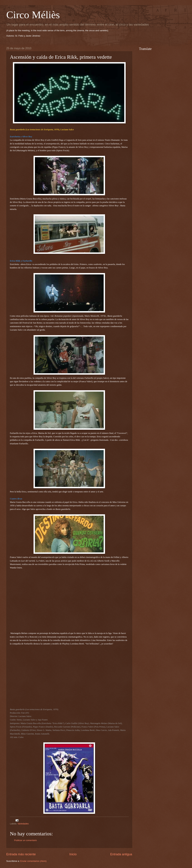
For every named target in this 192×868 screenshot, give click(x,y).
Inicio (73, 854)
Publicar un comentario (26, 840)
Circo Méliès (33, 15)
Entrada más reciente (21, 854)
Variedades (23, 824)
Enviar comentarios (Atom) (33, 861)
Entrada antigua (121, 854)
